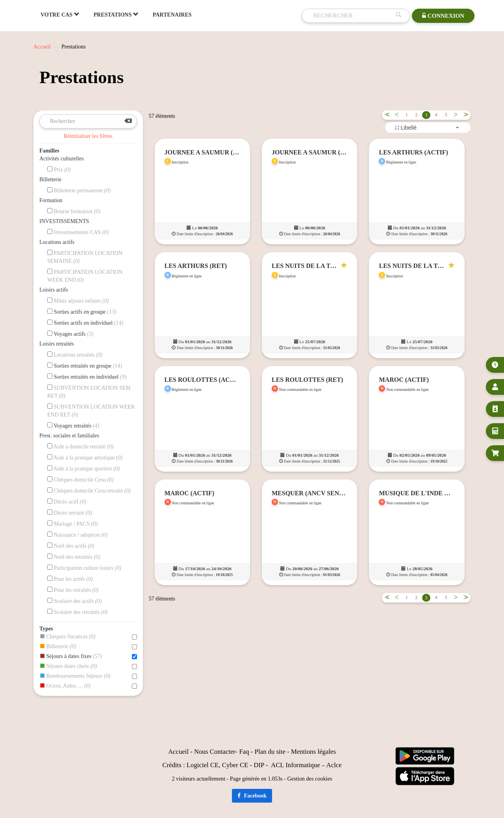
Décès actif (67, 502)
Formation (51, 200)
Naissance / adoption (77, 535)
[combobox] (428, 127)
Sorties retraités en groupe (85, 366)
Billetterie (50, 179)
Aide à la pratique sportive (83, 468)
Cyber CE (235, 765)
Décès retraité (70, 513)
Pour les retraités (73, 590)
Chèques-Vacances (88, 637)
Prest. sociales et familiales (69, 436)
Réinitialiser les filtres (88, 136)
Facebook (252, 796)
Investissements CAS (78, 232)
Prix (59, 169)
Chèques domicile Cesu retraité (89, 491)
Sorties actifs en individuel (85, 323)
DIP (259, 765)
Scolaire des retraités (77, 612)
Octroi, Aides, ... (88, 686)
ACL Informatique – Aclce (306, 765)
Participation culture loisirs (84, 568)
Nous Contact (212, 752)
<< (386, 115)
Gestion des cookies (310, 779)
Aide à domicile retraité (80, 446)
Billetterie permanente (79, 190)
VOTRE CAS (60, 15)
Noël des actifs (71, 546)
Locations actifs (57, 242)
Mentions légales (313, 752)
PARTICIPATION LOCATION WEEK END (85, 276)
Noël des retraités (74, 557)
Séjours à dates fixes (88, 656)
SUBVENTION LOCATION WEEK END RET (91, 411)
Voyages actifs (70, 334)
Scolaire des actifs (74, 601)
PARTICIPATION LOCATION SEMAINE (85, 257)
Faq (244, 752)
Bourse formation (74, 211)
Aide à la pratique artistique (85, 457)
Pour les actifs (70, 579)
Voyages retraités (73, 426)
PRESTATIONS (116, 15)
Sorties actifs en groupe (82, 312)
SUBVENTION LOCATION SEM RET (89, 392)
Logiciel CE (203, 765)
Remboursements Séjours (88, 676)
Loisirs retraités (57, 344)
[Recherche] (352, 16)
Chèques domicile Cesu (81, 480)
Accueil (42, 47)
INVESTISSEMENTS (64, 221)
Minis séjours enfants (78, 301)
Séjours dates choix (88, 666)
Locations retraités (75, 355)
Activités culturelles (61, 159)
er (233, 752)
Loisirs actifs (54, 290)
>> (465, 115)
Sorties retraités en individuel (87, 377)
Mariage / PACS (72, 524)
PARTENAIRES (172, 15)
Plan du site (270, 752)
